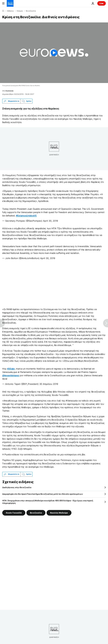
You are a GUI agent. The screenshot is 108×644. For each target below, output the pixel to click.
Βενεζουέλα (31, 11)
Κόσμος (20, 11)
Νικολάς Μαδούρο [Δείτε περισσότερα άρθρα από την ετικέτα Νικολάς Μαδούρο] (59, 513)
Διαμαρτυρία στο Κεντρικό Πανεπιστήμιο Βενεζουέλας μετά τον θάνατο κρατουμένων (43, 494)
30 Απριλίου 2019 (49, 384)
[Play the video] (54, 53)
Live (102, 3)
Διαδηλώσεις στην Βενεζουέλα (17, 487)
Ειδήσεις (10, 11)
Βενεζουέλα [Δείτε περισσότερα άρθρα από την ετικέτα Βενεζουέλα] (36, 513)
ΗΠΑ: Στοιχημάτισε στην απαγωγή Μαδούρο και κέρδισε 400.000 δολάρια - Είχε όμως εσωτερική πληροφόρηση (48, 502)
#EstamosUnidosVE (26, 216)
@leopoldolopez (11, 375)
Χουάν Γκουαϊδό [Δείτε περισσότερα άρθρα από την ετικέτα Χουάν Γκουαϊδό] (14, 513)
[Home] (3, 11)
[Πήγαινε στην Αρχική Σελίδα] (10, 3)
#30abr (11, 369)
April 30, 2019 (50, 221)
